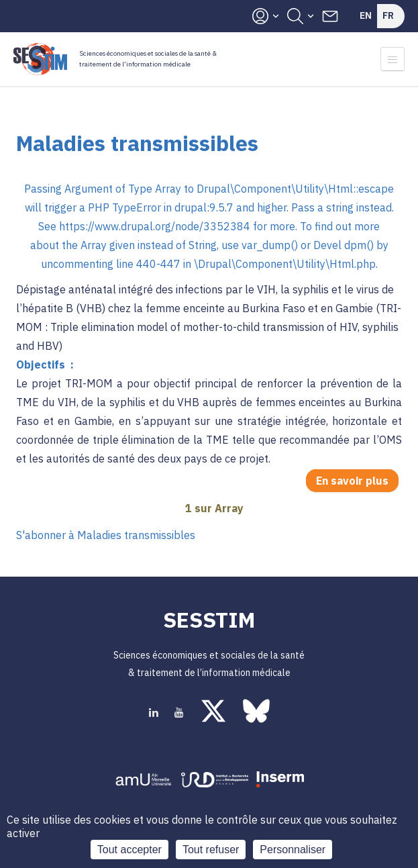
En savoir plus (357, 482)
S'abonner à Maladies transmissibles (106, 535)
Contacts (330, 16)
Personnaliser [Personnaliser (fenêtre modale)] (293, 850)
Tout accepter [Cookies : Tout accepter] (129, 850)
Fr (388, 15)
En (366, 15)
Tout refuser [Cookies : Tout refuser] (211, 850)
